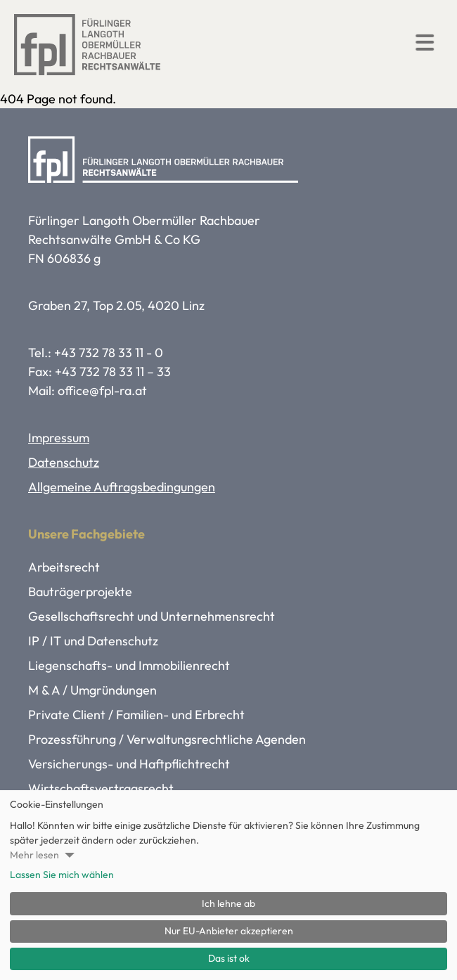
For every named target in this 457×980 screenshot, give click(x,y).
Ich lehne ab (228, 903)
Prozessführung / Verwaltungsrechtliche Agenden (167, 739)
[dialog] (228, 885)
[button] (425, 42)
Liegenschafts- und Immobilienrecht (129, 665)
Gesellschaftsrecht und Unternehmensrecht (152, 616)
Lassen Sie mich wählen (62, 875)
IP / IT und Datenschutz (93, 641)
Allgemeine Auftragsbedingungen (122, 487)
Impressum (59, 438)
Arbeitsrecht (64, 567)
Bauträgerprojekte (80, 592)
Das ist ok (229, 958)
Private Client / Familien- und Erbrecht (136, 715)
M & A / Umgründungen (92, 690)
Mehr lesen (34, 855)
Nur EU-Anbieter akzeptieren (229, 931)
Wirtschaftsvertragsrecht (101, 788)
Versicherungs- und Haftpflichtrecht (129, 764)
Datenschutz (64, 462)
